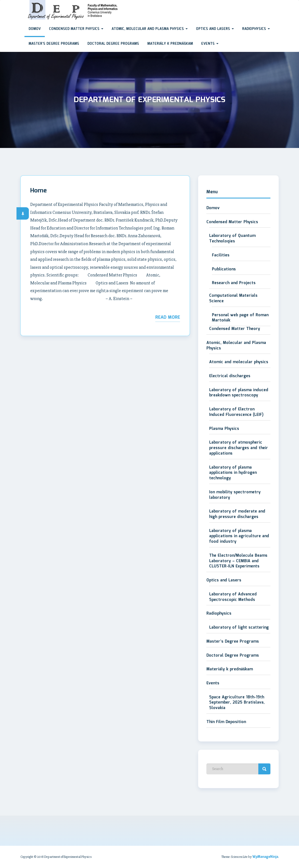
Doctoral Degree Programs (113, 44)
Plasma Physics (224, 429)
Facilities (221, 255)
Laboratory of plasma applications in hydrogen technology (233, 473)
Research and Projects (234, 283)
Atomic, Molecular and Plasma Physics (150, 29)
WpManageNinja (265, 857)
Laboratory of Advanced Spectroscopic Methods (233, 597)
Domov (35, 29)
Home (38, 191)
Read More (168, 317)
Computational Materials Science (233, 298)
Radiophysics (256, 29)
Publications (224, 269)
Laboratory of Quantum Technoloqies (232, 239)
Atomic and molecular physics (239, 362)
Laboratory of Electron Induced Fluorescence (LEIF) (236, 412)
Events (210, 44)
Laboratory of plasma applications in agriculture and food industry (239, 536)
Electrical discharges (230, 376)
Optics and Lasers (215, 29)
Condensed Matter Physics (76, 29)
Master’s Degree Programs (54, 44)
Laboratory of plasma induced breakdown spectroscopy (239, 393)
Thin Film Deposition (226, 722)
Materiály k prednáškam (170, 44)
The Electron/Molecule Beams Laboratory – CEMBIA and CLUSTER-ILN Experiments (238, 561)
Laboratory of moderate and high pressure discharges (237, 514)
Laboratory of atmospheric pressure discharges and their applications (239, 448)
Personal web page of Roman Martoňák (240, 318)
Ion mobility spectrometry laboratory (235, 495)
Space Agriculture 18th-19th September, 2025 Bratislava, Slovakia (237, 703)
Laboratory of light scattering (239, 628)
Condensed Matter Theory (235, 329)
